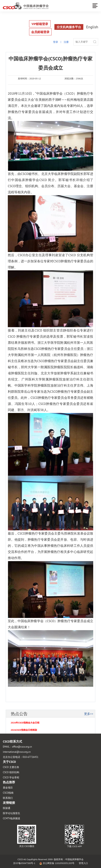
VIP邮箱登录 (40, 24)
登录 (56, 42)
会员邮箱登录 (40, 32)
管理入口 (83, 863)
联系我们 (8, 798)
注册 (66, 42)
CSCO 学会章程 (11, 777)
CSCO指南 (8, 793)
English (92, 27)
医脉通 (7, 808)
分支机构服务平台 (69, 27)
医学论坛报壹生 (12, 813)
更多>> (89, 714)
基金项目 (8, 788)
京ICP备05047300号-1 (24, 863)
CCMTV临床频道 (12, 818)
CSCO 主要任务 (11, 767)
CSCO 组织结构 (11, 772)
